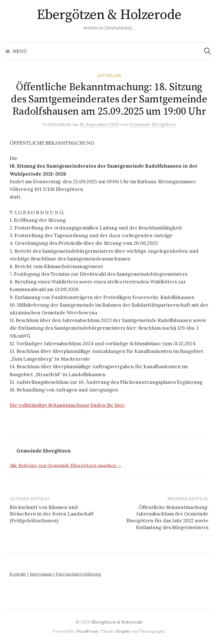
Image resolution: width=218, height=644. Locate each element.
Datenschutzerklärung (78, 574)
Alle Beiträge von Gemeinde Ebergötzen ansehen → (66, 465)
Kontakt (18, 574)
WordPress (87, 631)
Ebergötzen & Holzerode (109, 15)
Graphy (123, 631)
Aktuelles (109, 75)
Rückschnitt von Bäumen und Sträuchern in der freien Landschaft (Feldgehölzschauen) (52, 514)
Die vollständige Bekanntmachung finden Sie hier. (67, 405)
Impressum (41, 574)
